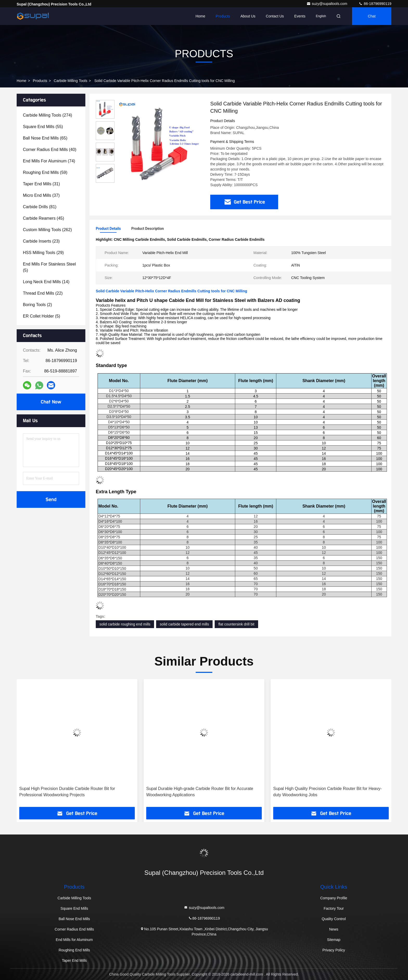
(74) (49, 161)
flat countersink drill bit (236, 624)
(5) (49, 267)
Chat (372, 16)
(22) (43, 293)
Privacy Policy (334, 950)
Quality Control (334, 919)
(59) (45, 172)
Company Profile (334, 898)
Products (223, 16)
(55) (43, 127)
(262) (47, 230)
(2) (37, 305)
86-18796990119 (375, 4)
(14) (46, 282)
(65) (45, 138)
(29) (43, 253)
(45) (43, 218)
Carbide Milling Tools (71, 81)
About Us (248, 16)
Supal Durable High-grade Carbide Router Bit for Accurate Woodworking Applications (200, 792)
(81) (40, 207)
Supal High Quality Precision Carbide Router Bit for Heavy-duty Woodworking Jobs (327, 792)
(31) (41, 184)
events (300, 16)
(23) (41, 241)
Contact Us (275, 16)
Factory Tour (334, 908)
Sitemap (334, 940)
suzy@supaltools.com (327, 4)
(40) (50, 150)
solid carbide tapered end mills (184, 624)
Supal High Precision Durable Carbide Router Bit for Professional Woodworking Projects (67, 792)
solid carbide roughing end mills (125, 624)
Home (200, 16)
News (334, 929)
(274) (47, 115)
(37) (41, 195)
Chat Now (51, 402)
